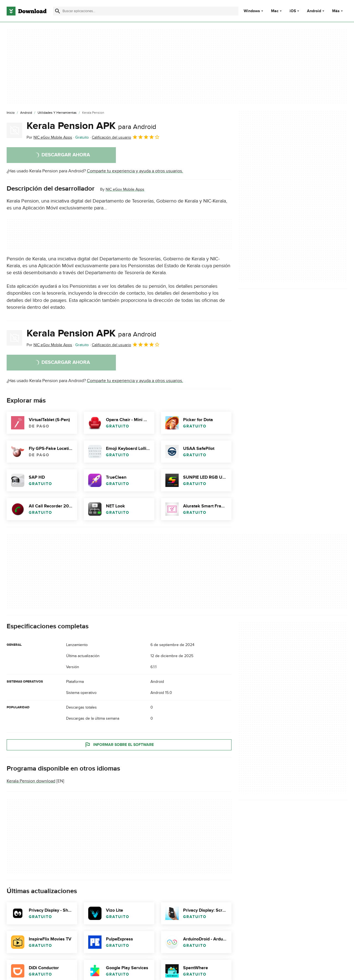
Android (314, 11)
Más (338, 11)
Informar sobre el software (119, 745)
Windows (252, 11)
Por (49, 137)
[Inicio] (11, 113)
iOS (293, 11)
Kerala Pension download (31, 781)
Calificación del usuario (126, 137)
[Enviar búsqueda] (58, 11)
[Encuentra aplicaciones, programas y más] (146, 11)
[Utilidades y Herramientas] (57, 113)
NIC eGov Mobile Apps (125, 189)
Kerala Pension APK (91, 126)
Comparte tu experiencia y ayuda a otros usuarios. (135, 171)
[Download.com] (27, 11)
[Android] (26, 113)
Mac (275, 11)
